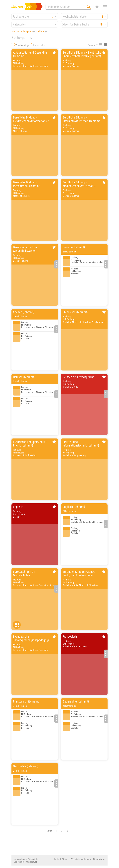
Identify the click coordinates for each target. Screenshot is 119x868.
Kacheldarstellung (106, 45)
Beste (90, 45)
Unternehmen (20, 859)
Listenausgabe (101, 45)
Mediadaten (33, 859)
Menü (105, 7)
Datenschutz (31, 862)
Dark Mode (62, 859)
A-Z (96, 45)
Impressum (19, 862)
